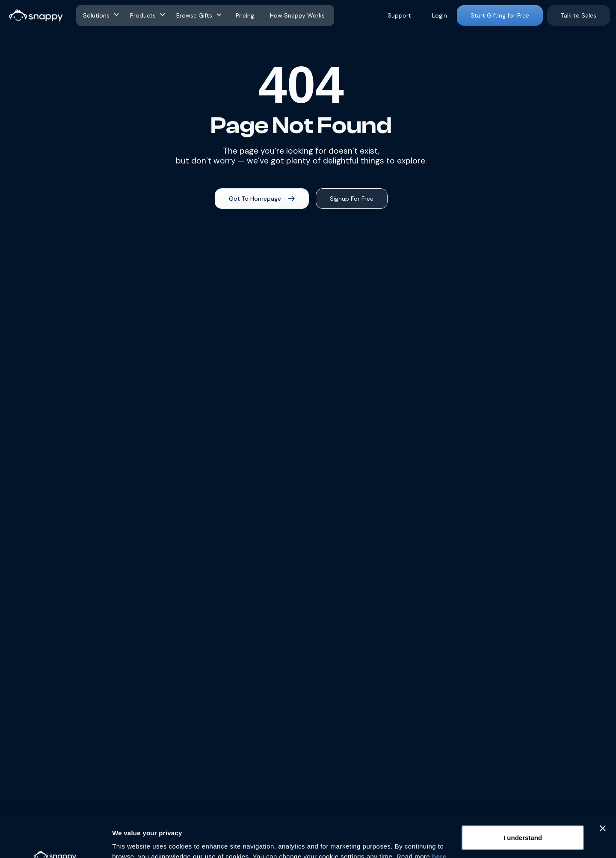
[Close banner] (603, 790)
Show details (132, 841)
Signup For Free (352, 199)
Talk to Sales (579, 15)
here (439, 818)
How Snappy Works (297, 15)
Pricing (245, 15)
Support (399, 15)
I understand (523, 799)
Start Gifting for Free (500, 15)
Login (440, 15)
